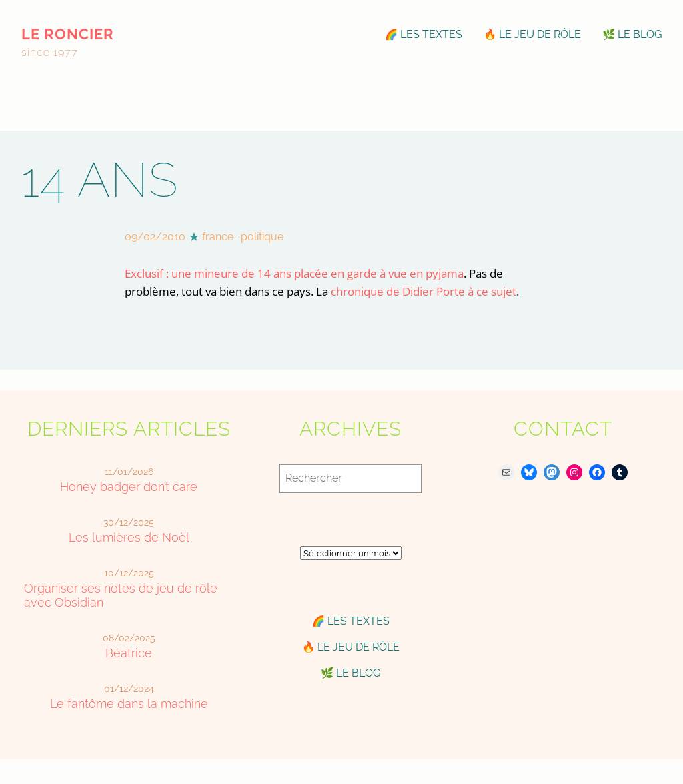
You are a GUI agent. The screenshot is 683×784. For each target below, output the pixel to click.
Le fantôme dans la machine (129, 704)
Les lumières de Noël (129, 537)
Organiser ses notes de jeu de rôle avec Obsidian (121, 595)
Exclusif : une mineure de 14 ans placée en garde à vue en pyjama (294, 273)
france (218, 237)
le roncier (68, 34)
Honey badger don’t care (129, 487)
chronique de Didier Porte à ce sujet (424, 291)
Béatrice (129, 653)
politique (262, 237)
